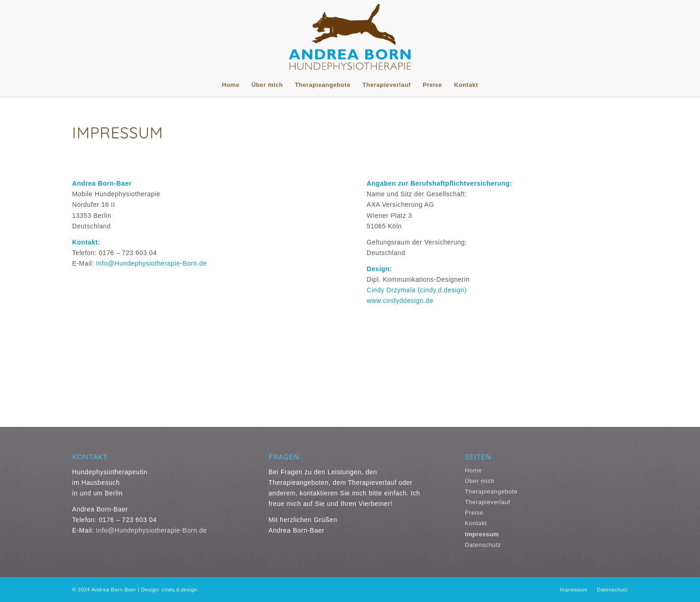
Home (473, 470)
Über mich (480, 481)
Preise (474, 513)
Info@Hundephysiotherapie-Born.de (152, 263)
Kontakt (476, 523)
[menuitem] (231, 85)
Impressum (482, 534)
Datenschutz (483, 545)
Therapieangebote (491, 491)
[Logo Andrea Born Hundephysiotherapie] (350, 37)
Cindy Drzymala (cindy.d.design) (417, 290)
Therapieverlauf (488, 502)
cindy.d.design (179, 590)
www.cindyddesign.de (400, 301)
